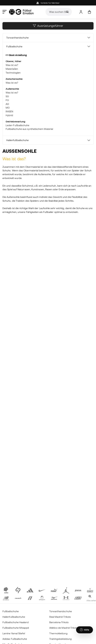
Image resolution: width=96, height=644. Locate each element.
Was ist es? (12, 65)
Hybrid (9, 115)
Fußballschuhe (14, 46)
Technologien (13, 73)
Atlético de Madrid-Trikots (64, 628)
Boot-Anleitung (16, 55)
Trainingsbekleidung (60, 639)
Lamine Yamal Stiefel (14, 633)
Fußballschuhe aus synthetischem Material (29, 129)
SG (7, 96)
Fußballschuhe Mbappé (16, 628)
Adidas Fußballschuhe (15, 639)
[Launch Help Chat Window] (85, 630)
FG (7, 100)
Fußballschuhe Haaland (16, 622)
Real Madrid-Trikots (60, 617)
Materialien (12, 69)
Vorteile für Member (48, 3)
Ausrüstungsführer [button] (48, 26)
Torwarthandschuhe (17, 38)
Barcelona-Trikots (59, 622)
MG (8, 108)
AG (7, 104)
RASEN (9, 111)
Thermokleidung (58, 633)
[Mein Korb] (89, 12)
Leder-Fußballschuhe (17, 125)
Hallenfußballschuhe (17, 140)
